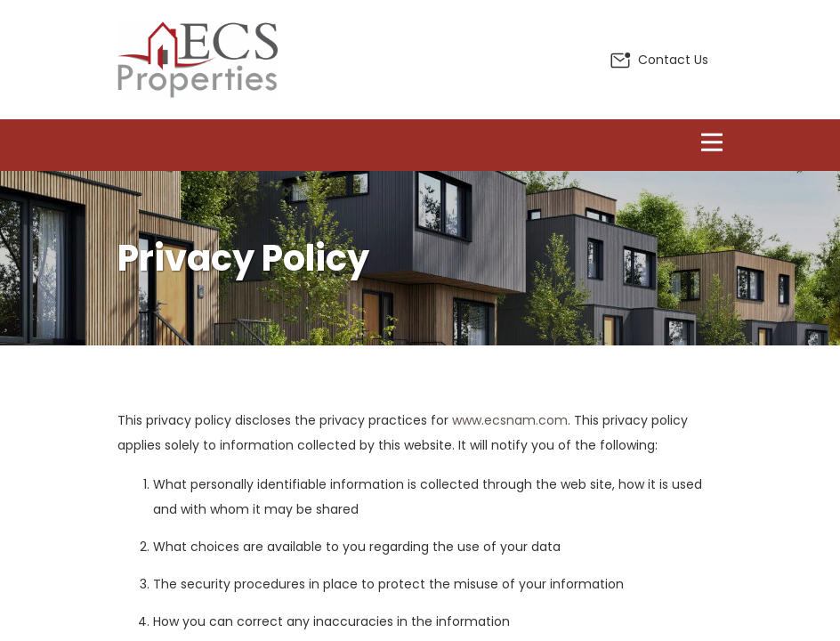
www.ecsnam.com (510, 420)
